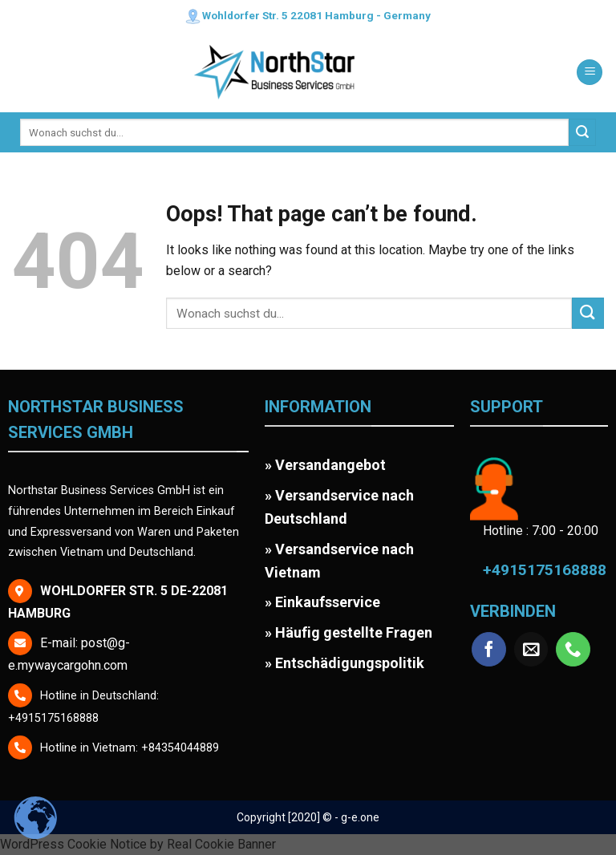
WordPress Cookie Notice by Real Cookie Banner (138, 844)
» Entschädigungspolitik (344, 663)
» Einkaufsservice (322, 602)
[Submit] (582, 132)
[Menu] (590, 73)
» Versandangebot (325, 465)
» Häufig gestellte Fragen (349, 632)
